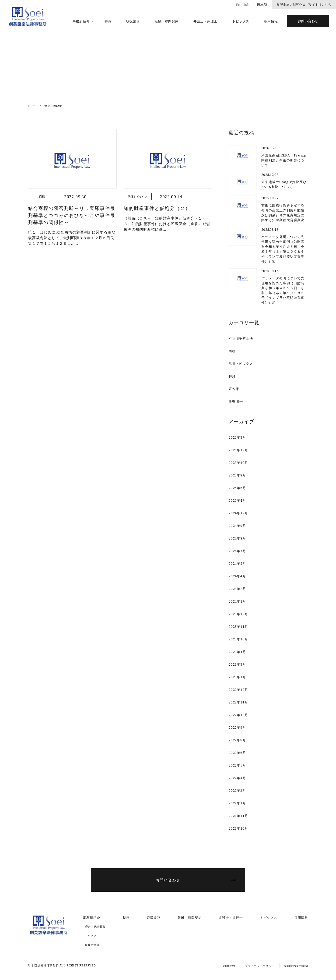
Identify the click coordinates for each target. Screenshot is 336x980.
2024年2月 (237, 589)
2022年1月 (237, 803)
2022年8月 (237, 740)
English (243, 5)
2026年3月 (237, 437)
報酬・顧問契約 (166, 21)
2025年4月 (237, 500)
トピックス (241, 21)
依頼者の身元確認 (296, 966)
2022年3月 (237, 790)
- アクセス (90, 936)
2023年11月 (238, 627)
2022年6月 (237, 753)
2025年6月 (237, 488)
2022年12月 (238, 690)
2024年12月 (238, 513)
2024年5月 (237, 563)
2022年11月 (238, 702)
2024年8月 (237, 538)
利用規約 (229, 966)
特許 (232, 376)
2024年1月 (237, 601)
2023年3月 (237, 664)
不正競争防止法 (241, 338)
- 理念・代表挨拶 (94, 927)
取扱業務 (133, 21)
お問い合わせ (308, 21)
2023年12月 (238, 614)
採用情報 (271, 21)
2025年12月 (238, 450)
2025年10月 (238, 463)
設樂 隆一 (236, 401)
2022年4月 (237, 778)
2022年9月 (237, 727)
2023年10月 (238, 639)
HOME (33, 106)
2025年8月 (237, 475)
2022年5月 (237, 765)
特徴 (108, 21)
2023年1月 (237, 677)
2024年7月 (237, 551)
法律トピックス (241, 364)
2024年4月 (237, 576)
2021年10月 (238, 828)
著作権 (234, 389)
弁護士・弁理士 (205, 21)
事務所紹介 (81, 21)
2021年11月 (238, 816)
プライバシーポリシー (260, 966)
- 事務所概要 (91, 945)
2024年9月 (237, 526)
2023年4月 (237, 652)
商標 (232, 351)
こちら (327, 4)
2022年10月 (238, 715)
